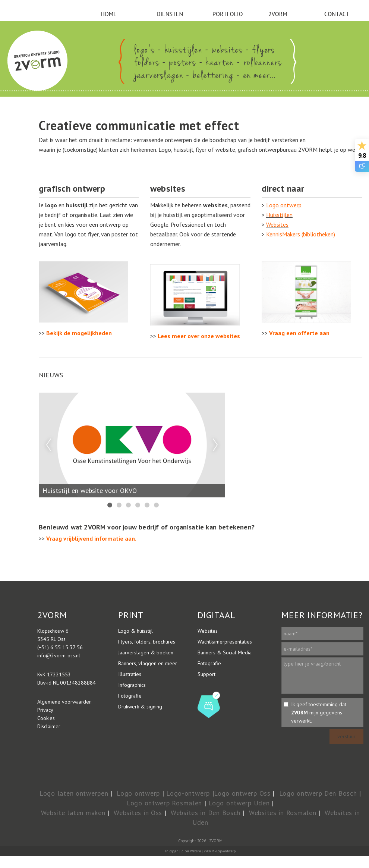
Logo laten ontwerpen (74, 793)
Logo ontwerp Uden (239, 803)
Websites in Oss (138, 813)
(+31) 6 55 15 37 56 (60, 647)
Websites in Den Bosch (206, 813)
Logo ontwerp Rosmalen (164, 803)
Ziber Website (191, 851)
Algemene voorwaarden (64, 702)
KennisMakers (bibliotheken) (301, 234)
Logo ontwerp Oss (242, 793)
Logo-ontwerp (188, 793)
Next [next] (215, 445)
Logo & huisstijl (135, 631)
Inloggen (172, 851)
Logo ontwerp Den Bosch (318, 793)
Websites (277, 224)
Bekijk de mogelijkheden (79, 333)
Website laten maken (73, 813)
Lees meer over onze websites (199, 336)
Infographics (132, 685)
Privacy (45, 710)
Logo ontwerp (284, 205)
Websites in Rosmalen (283, 813)
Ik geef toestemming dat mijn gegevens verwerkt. (319, 713)
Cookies (46, 718)
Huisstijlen (279, 215)
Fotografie (130, 696)
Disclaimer (49, 726)
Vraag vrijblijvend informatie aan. (91, 538)
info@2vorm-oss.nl (59, 655)
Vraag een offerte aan (299, 333)
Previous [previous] (48, 445)
